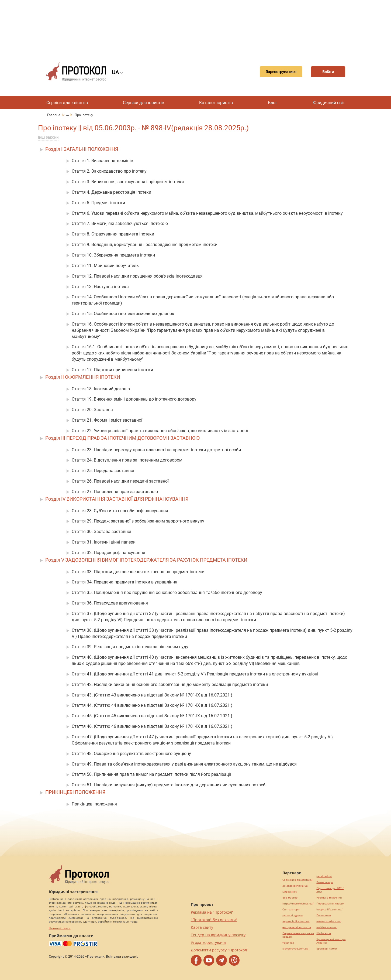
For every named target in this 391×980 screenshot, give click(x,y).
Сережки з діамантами (297, 880)
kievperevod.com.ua (295, 949)
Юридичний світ (329, 103)
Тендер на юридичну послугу (218, 935)
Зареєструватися (275, 72)
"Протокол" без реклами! (214, 920)
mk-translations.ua (328, 921)
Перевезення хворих (330, 904)
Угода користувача (208, 942)
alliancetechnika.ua (295, 886)
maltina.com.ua (326, 927)
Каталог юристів (216, 103)
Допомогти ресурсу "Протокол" (220, 950)
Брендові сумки (327, 949)
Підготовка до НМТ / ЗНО (330, 890)
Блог (273, 103)
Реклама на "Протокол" (212, 912)
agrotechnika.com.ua (296, 921)
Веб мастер (290, 898)
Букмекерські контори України (331, 941)
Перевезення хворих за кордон (298, 935)
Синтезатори (291, 909)
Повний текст (60, 928)
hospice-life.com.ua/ (329, 909)
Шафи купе (324, 933)
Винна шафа (325, 882)
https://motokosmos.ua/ (298, 904)
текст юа (288, 943)
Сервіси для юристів (143, 103)
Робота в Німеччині (329, 898)
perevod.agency (293, 915)
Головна (54, 115)
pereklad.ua (324, 876)
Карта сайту (202, 927)
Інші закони (48, 137)
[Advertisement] (196, 27)
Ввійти (326, 72)
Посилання (324, 915)
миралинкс (290, 892)
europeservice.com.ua (297, 927)
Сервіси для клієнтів (67, 103)
